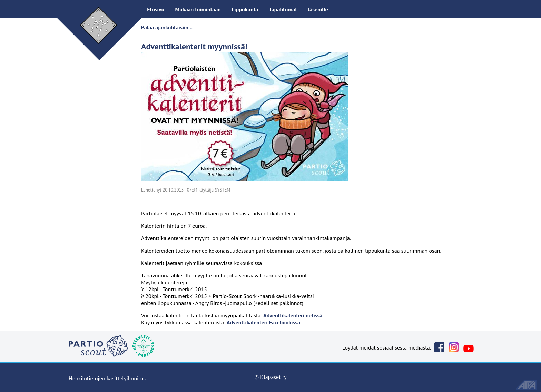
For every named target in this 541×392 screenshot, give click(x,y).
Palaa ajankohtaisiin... (167, 27)
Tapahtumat (283, 9)
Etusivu (156, 9)
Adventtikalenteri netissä (293, 315)
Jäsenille (318, 9)
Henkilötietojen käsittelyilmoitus (107, 378)
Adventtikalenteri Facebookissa (263, 322)
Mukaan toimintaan (198, 9)
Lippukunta (245, 9)
